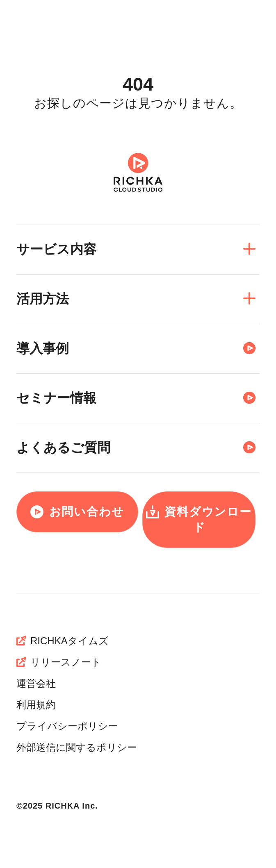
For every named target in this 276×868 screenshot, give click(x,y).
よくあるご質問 (136, 447)
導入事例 (136, 348)
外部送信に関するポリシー (77, 747)
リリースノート (59, 662)
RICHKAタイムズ (63, 641)
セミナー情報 (136, 398)
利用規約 (36, 705)
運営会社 (36, 683)
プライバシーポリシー (67, 726)
